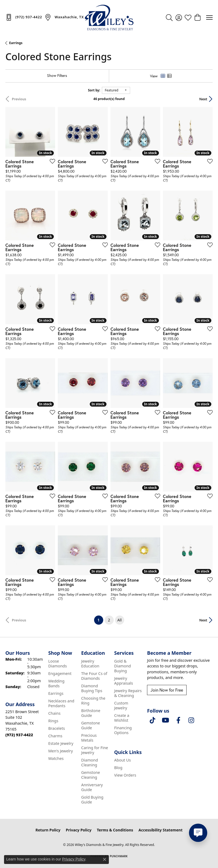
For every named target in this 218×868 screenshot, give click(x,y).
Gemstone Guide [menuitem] (91, 725)
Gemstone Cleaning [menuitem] (91, 775)
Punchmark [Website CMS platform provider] (119, 856)
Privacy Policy (79, 830)
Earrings (16, 43)
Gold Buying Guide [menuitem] (92, 800)
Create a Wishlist (122, 718)
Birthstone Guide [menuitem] (91, 713)
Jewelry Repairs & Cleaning (128, 693)
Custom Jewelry (121, 705)
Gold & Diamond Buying (123, 666)
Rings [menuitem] (53, 721)
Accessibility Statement (160, 830)
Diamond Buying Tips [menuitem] (92, 688)
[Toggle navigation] (209, 17)
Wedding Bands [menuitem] (56, 683)
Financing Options (123, 730)
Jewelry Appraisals (124, 681)
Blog (118, 768)
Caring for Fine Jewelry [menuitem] (95, 750)
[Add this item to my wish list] (51, 161)
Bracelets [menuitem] (56, 728)
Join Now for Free (167, 690)
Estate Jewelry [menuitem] (61, 743)
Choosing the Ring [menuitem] (93, 701)
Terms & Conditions (115, 830)
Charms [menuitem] (55, 736)
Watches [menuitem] (56, 758)
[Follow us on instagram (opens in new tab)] (191, 720)
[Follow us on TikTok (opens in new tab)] (152, 720)
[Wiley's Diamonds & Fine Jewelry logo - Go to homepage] (109, 17)
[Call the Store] (19, 735)
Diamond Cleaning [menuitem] (90, 762)
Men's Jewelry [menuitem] (60, 751)
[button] (169, 17)
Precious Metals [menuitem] (89, 738)
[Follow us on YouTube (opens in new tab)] (165, 720)
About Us (123, 760)
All (119, 620)
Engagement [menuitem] (60, 673)
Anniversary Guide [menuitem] (92, 787)
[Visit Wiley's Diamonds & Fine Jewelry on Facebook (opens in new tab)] (178, 720)
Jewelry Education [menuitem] (90, 664)
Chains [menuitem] (54, 713)
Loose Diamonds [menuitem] (57, 664)
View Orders (125, 775)
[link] (24, 17)
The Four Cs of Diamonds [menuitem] (94, 676)
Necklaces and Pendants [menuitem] (61, 703)
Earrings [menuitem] (56, 693)
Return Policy (48, 830)
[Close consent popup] (105, 859)
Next (203, 99)
